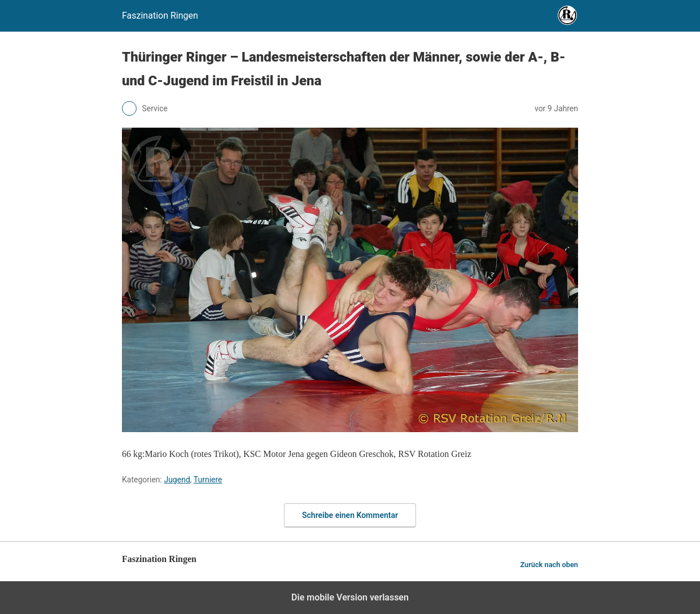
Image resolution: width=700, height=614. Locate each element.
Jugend (177, 480)
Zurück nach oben (549, 565)
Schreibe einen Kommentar (350, 515)
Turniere (208, 480)
